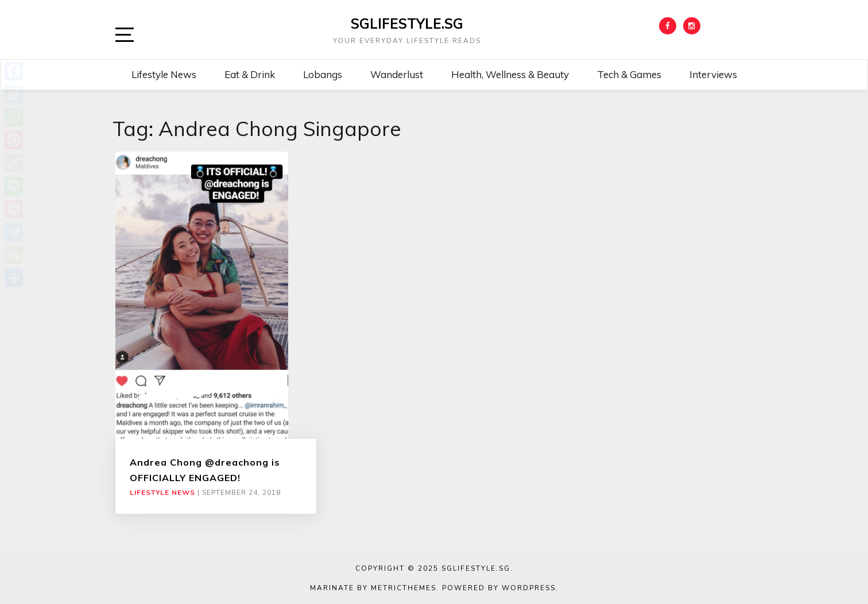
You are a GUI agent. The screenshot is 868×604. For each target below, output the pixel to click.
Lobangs (323, 74)
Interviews (713, 74)
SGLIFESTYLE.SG (407, 24)
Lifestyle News (164, 74)
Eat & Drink (250, 74)
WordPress (529, 588)
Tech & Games (629, 74)
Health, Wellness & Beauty (510, 74)
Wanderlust (397, 74)
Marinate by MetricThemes (373, 588)
